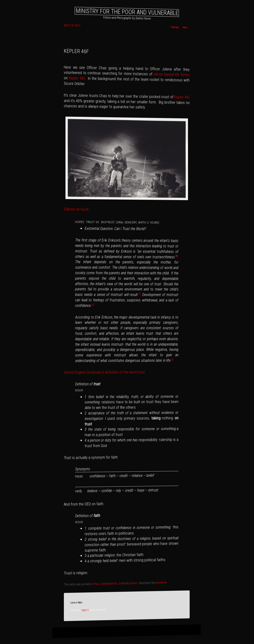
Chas (96, 584)
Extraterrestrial (109, 584)
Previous (173, 27)
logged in (85, 610)
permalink (161, 583)
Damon (134, 583)
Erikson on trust (76, 209)
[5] (140, 294)
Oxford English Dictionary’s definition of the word (101, 372)
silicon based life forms (171, 74)
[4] (177, 256)
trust (141, 372)
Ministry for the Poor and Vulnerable (127, 12)
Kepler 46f (77, 78)
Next (186, 28)
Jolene (122, 583)
